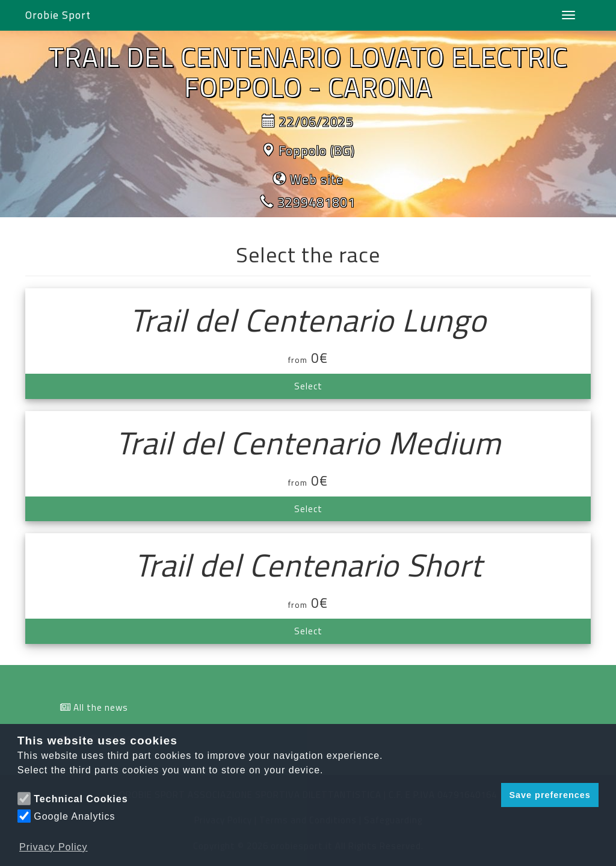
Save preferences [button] (550, 795)
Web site (317, 179)
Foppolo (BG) (317, 150)
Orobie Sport (58, 15)
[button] (489, 795)
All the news (101, 707)
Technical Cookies (81, 799)
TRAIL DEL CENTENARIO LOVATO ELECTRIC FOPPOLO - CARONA (308, 72)
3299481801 (316, 202)
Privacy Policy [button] (54, 847)
